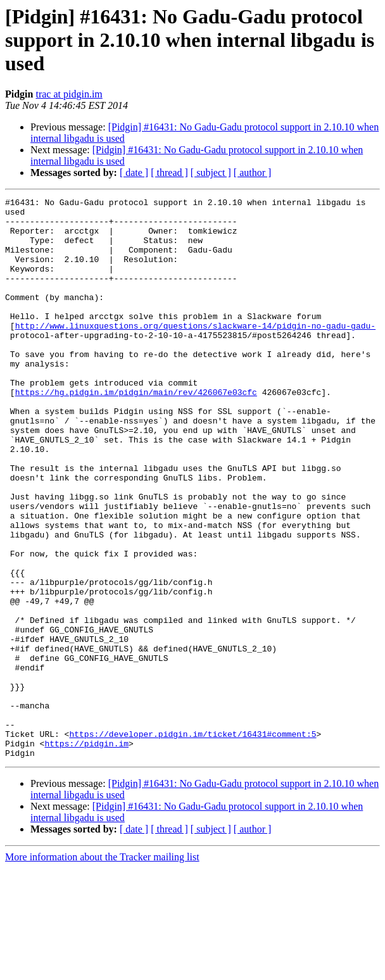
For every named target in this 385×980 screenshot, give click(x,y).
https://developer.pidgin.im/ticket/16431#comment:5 (192, 842)
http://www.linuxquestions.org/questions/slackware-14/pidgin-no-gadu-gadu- (195, 352)
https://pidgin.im (86, 853)
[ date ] (134, 173)
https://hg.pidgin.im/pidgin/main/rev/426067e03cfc (136, 432)
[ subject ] (211, 173)
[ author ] (253, 173)
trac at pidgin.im (69, 94)
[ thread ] (169, 173)
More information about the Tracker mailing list (102, 969)
